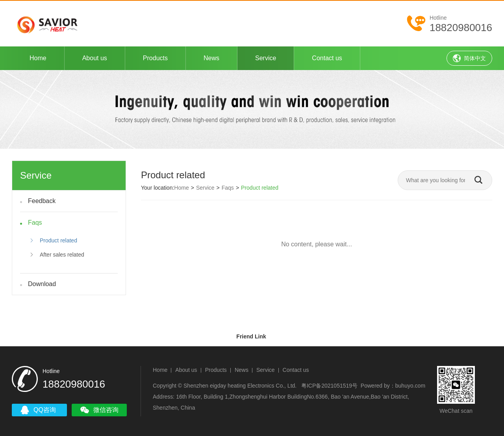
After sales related (57, 255)
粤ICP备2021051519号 (329, 386)
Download (42, 284)
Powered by (375, 386)
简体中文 (469, 58)
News (211, 58)
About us (95, 58)
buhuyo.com (410, 386)
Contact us (327, 58)
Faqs (35, 223)
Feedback (42, 201)
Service (266, 58)
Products (155, 58)
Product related (53, 240)
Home (38, 58)
